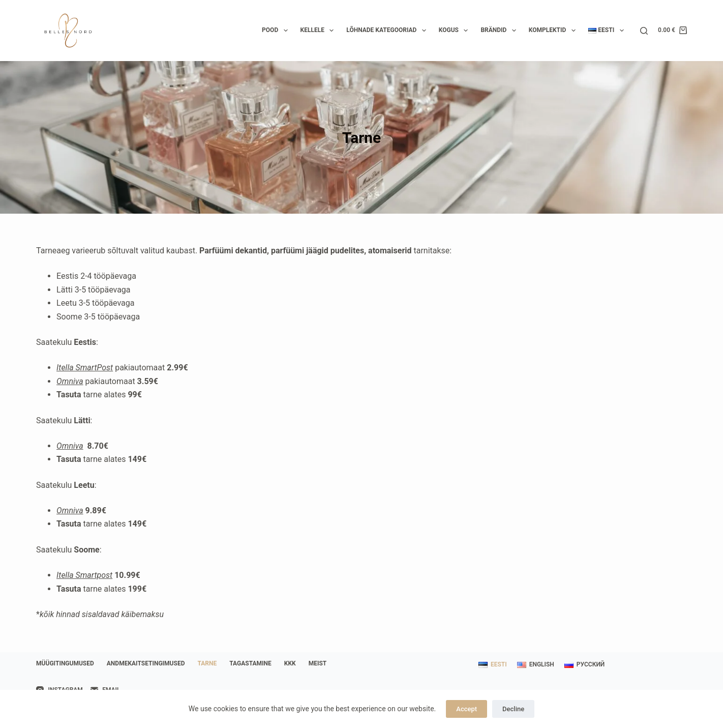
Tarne (207, 663)
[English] (536, 665)
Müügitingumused (65, 663)
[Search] (644, 31)
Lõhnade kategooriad (388, 31)
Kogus (456, 31)
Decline (513, 709)
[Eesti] (493, 665)
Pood (277, 31)
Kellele (319, 31)
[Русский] (584, 665)
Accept (466, 709)
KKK (290, 663)
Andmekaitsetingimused (146, 663)
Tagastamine (250, 663)
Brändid (500, 31)
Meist (318, 663)
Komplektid (554, 31)
